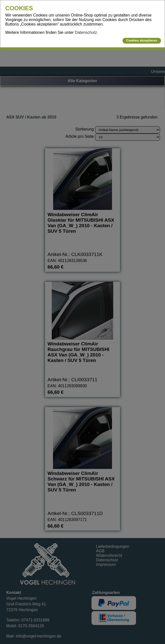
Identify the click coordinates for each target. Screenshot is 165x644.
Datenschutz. (86, 32)
